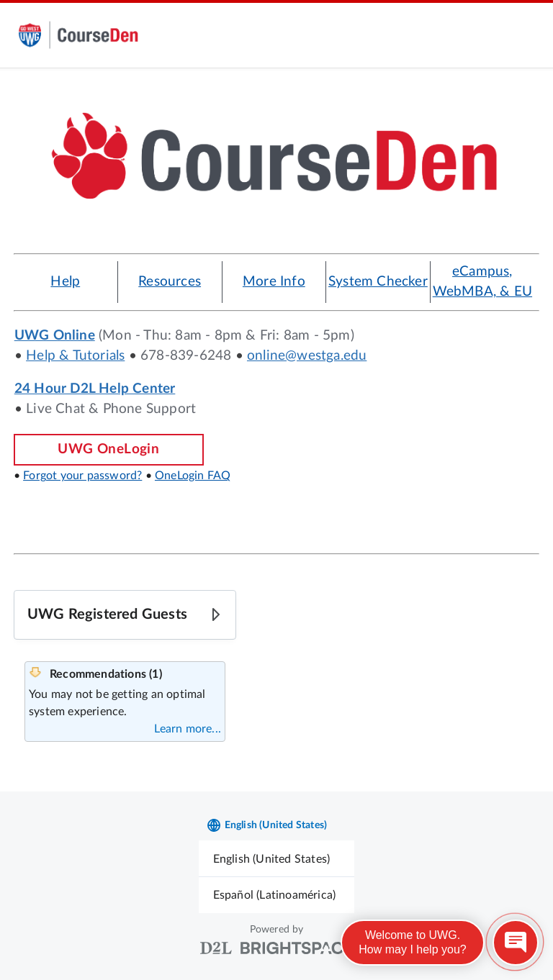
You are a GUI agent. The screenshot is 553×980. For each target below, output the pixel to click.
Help (65, 282)
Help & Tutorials (75, 356)
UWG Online (55, 336)
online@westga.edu (307, 356)
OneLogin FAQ (193, 476)
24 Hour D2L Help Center (95, 389)
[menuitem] (277, 859)
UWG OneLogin (108, 449)
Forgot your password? (82, 476)
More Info (274, 282)
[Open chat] (516, 943)
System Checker (378, 282)
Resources (170, 282)
